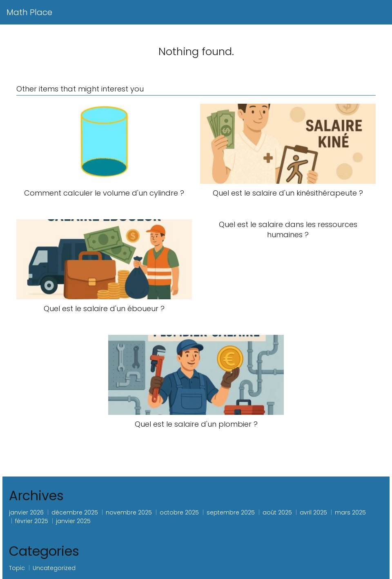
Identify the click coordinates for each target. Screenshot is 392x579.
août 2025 (277, 512)
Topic (17, 568)
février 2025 (32, 521)
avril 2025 (313, 512)
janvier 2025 (73, 521)
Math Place (29, 12)
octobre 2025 (179, 512)
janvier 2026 (26, 512)
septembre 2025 (231, 512)
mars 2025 (350, 512)
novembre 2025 (129, 512)
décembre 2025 (75, 512)
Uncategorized (54, 568)
